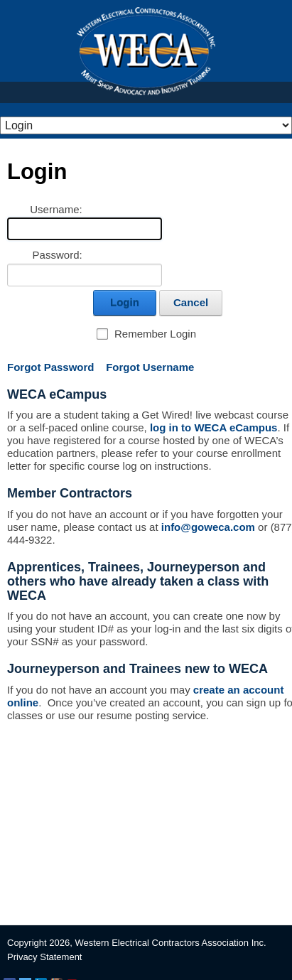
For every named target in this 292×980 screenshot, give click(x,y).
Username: (56, 209)
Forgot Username (150, 367)
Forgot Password (51, 367)
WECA (146, 51)
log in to (212, 427)
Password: (58, 255)
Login (125, 302)
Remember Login (155, 334)
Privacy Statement (45, 957)
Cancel (191, 302)
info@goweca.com (208, 527)
